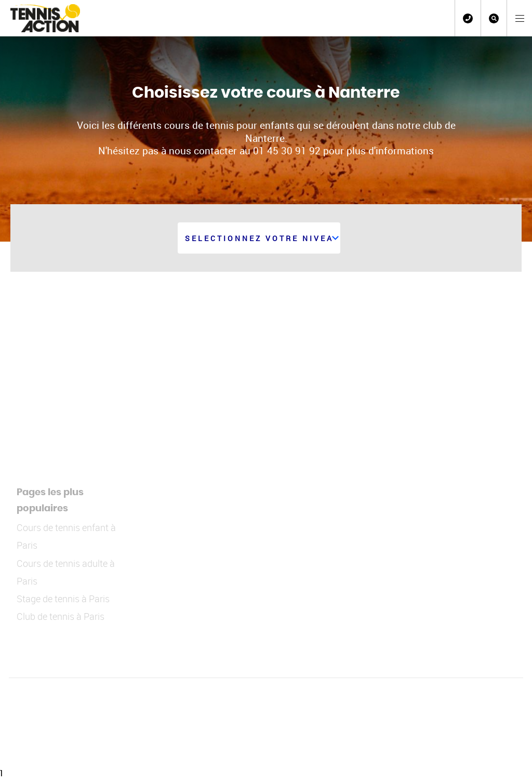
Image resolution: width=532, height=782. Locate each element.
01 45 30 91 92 (468, 18)
